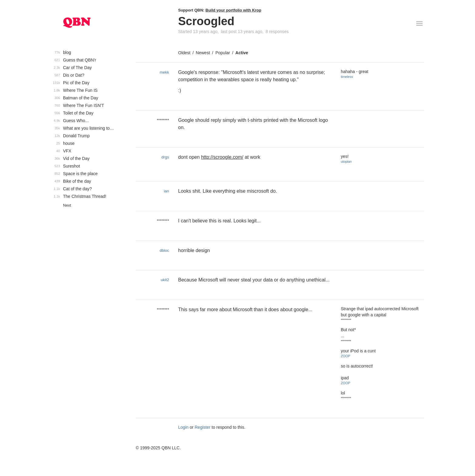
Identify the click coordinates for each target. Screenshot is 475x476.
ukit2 (165, 280)
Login (183, 427)
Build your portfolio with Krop (233, 10)
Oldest (184, 53)
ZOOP (345, 356)
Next (67, 205)
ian (166, 191)
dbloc (164, 250)
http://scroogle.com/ (222, 157)
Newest (203, 53)
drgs (165, 157)
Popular (223, 53)
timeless (347, 77)
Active (242, 53)
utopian (346, 161)
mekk (164, 72)
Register (203, 427)
